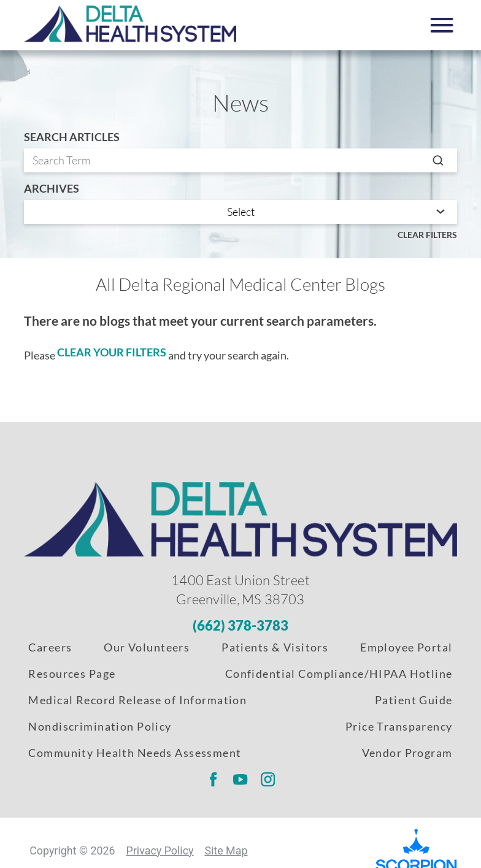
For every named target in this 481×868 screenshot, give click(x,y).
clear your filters (112, 352)
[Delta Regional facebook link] (213, 780)
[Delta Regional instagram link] (268, 780)
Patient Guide (414, 700)
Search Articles (72, 137)
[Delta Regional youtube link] (240, 780)
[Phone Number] (240, 626)
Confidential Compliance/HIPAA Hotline (339, 674)
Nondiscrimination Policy (100, 726)
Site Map (226, 851)
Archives (52, 189)
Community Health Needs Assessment (135, 753)
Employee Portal (406, 647)
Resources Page (72, 674)
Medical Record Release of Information (137, 700)
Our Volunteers (147, 647)
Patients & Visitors (275, 647)
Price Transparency (399, 726)
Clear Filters (427, 235)
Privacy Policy (160, 851)
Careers (50, 647)
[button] (442, 25)
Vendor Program (407, 753)
